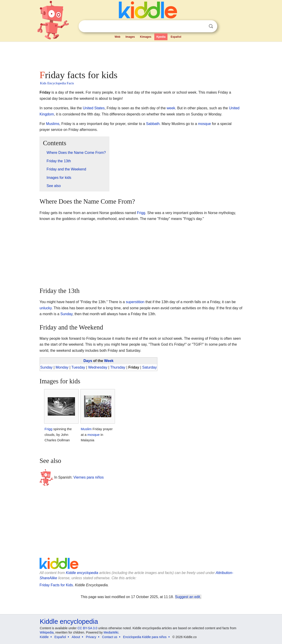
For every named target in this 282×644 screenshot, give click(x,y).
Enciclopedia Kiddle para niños (145, 637)
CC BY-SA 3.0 (87, 628)
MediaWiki (111, 632)
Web (118, 37)
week (171, 108)
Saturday (150, 367)
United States (94, 108)
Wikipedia (47, 632)
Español (176, 37)
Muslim (86, 429)
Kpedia (161, 37)
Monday (62, 367)
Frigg (141, 213)
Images (130, 37)
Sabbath (153, 124)
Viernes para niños (89, 477)
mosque (204, 124)
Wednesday (98, 367)
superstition (135, 302)
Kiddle (44, 637)
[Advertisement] (141, 55)
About (76, 637)
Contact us (110, 637)
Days (88, 361)
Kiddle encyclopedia (82, 573)
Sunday (66, 314)
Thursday (118, 367)
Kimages (146, 37)
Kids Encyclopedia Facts (57, 83)
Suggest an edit (188, 597)
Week (109, 361)
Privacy (91, 637)
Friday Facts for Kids (56, 585)
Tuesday (78, 367)
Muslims (53, 124)
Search (211, 26)
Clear (202, 26)
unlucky (46, 308)
